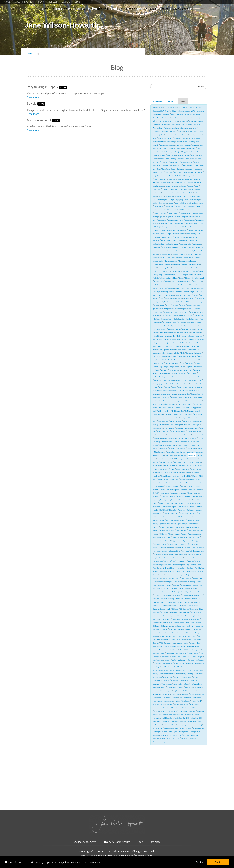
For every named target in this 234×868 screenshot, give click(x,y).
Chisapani (178, 196)
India (183, 353)
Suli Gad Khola (164, 633)
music (196, 459)
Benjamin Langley (175, 152)
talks (183, 640)
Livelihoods (186, 408)
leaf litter (174, 397)
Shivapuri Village (159, 602)
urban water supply (159, 687)
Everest (185, 264)
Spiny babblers (158, 623)
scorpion (169, 585)
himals (187, 333)
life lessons (162, 408)
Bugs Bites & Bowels (160, 176)
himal (175, 322)
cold (177, 203)
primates (156, 531)
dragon (170, 237)
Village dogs (176, 694)
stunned (180, 629)
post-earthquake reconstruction (188, 524)
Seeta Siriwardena (163, 588)
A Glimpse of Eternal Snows (180, 111)
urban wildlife (172, 687)
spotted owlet (190, 623)
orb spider (184, 490)
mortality (200, 449)
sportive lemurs (179, 623)
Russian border (170, 575)
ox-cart (199, 490)
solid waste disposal (169, 616)
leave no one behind (185, 397)
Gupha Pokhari (186, 309)
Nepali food (195, 473)
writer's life (192, 725)
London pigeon (158, 414)
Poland (162, 520)
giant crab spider (189, 299)
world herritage (176, 721)
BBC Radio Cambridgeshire (186, 148)
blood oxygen (175, 162)
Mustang (156, 462)
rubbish (189, 571)
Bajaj (201, 145)
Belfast (164, 152)
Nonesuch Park (164, 483)
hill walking (167, 322)
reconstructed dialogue (160, 548)
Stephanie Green (180, 626)
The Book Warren (159, 653)
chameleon (166, 193)
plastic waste (165, 517)
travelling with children (184, 670)
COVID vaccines (169, 210)
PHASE (192, 507)
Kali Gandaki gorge (186, 370)
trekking (156, 674)
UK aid (177, 677)
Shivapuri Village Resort (174, 602)
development (179, 223)
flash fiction (197, 281)
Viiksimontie (166, 694)
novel (183, 486)
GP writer (175, 305)
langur (174, 394)
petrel (175, 507)
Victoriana (156, 694)
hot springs (165, 343)
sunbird (155, 636)
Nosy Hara (176, 486)
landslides (182, 391)
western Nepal (196, 701)
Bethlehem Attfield (159, 155)
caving (187, 189)
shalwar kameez (198, 592)
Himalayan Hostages (160, 329)
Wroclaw (156, 735)
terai (169, 650)
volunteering (167, 698)
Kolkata (172, 384)
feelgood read (187, 275)
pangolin (173, 496)
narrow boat (157, 466)
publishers (192, 531)
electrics (167, 251)
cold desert (183, 203)
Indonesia (190, 353)
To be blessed (192, 657)
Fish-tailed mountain (185, 281)
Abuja (173, 114)
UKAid (196, 677)
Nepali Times (166, 476)
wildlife (164, 708)
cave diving (166, 189)
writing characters (186, 728)
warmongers (197, 698)
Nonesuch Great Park (187, 479)
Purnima (183, 534)
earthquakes (197, 244)
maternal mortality (163, 431)
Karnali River (164, 374)
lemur (200, 401)
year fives (182, 735)
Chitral (185, 196)
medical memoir (172, 435)
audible (199, 135)
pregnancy (179, 527)
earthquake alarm (159, 244)
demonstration (190, 220)
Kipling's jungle (158, 384)
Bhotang (180, 155)
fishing (168, 281)
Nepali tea (156, 476)
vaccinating (189, 687)
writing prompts (195, 732)
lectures (193, 401)
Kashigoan (183, 374)
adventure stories (185, 118)
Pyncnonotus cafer (159, 537)
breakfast (198, 169)
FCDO (179, 275)
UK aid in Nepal (186, 677)
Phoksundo (191, 510)
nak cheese (178, 462)
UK (171, 677)
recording (173, 548)
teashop (193, 643)
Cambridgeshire (179, 183)
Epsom (190, 254)
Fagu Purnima (176, 271)
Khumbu (157, 380)
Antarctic (165, 131)
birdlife (162, 159)
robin (199, 565)
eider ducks (199, 247)
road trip (186, 565)
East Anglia (157, 247)
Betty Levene (171, 155)
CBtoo (193, 189)
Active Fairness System (192, 114)
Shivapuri (156, 599)
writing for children (160, 732)
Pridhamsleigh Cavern (192, 527)
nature (200, 466)
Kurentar (199, 384)
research (172, 558)
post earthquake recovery (168, 524)
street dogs (172, 629)
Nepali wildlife (186, 476)
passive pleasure (171, 500)
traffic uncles (200, 660)
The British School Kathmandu (176, 653)
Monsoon (172, 449)
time (184, 657)
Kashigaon (174, 374)
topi (154, 660)
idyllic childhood (181, 350)
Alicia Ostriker (175, 125)
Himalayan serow (188, 329)
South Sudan (185, 616)
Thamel (175, 650)
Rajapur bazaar (165, 541)
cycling (155, 217)
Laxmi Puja (166, 397)
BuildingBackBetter (191, 176)
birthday (174, 159)
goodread (196, 302)
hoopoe (178, 339)
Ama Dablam (186, 125)
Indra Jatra (156, 356)
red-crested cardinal (160, 551)
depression (164, 223)
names (185, 462)
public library (170, 531)
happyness (156, 316)
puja (155, 534)
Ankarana (188, 128)
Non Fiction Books (56, 9)
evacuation (177, 264)
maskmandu (189, 428)
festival (201, 275)
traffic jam (181, 660)
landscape (166, 391)
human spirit (195, 346)
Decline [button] (200, 862)
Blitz (167, 162)
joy (161, 367)
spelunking (185, 619)
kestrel (184, 377)
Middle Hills (164, 445)
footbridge (163, 288)
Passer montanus (198, 496)
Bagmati (195, 145)
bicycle (187, 155)
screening (176, 585)
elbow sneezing (158, 251)
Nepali (188, 473)
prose (162, 531)
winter (163, 711)
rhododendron (194, 558)
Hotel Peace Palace (194, 343)
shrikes (174, 606)
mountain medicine (180, 455)
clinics (155, 203)
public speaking (181, 531)
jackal (197, 360)
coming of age (159, 206)
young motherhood (159, 739)
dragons (177, 237)
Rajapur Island (176, 541)
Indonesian (198, 353)
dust (176, 241)
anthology (189, 131)
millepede (173, 445)
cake (156, 179)
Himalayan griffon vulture (189, 326)
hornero (184, 339)
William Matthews (198, 708)
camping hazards (158, 186)
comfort (201, 203)
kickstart (178, 380)
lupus (155, 421)
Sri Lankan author (167, 626)
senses (181, 588)
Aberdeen (166, 114)
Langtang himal (192, 391)
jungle (166, 367)
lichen (196, 404)
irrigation (156, 360)
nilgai (160, 479)
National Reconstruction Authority (174, 466)
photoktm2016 (158, 513)
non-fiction (174, 483)
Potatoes (156, 527)
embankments (176, 251)
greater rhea (191, 305)
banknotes (172, 148)
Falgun (195, 271)
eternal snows (188, 258)
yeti (188, 735)
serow (187, 588)
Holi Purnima (182, 336)
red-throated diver (175, 551)
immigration (192, 350)
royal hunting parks (169, 571)
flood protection (183, 285)
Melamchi (157, 438)
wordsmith (156, 718)
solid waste (157, 616)
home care (199, 336)
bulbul (201, 176)
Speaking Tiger (166, 619)
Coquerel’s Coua (181, 206)
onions (163, 490)
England (194, 251)
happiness (200, 312)
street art (165, 629)
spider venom (195, 619)
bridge (155, 172)
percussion (156, 507)
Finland (188, 278)
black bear (189, 159)
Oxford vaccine (164, 493)
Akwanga (201, 121)
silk (185, 606)
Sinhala (168, 609)
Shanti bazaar (176, 595)
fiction (181, 278)
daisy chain (169, 217)
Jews (183, 363)
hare (163, 316)
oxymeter (182, 493)
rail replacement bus (184, 537)
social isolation (196, 612)
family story (158, 275)
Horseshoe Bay (199, 339)
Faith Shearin (187, 271)
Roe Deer (190, 568)
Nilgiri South (174, 479)
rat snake (157, 544)
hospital (157, 343)
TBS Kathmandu (166, 643)
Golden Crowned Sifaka (183, 302)
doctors (191, 230)
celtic (198, 189)
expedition (167, 268)
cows (186, 210)
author (185, 138)
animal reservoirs (177, 128)
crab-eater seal (194, 210)
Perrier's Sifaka (167, 507)
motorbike (171, 452)
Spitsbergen (168, 623)
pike (177, 513)
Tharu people (196, 650)
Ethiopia (197, 258)
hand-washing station (182, 312)
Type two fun (157, 677)
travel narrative (190, 667)
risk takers (199, 561)
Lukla (198, 418)
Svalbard (156, 640)
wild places (194, 704)
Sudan (155, 633)
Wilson (156, 711)
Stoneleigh (156, 629)
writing (199, 725)
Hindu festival (196, 333)
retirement (179, 558)
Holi (174, 336)
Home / (30, 53)
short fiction (188, 602)
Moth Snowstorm (160, 452)
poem (187, 517)
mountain (169, 455)
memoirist (173, 438)
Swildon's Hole (165, 640)
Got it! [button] (218, 862)
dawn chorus (162, 220)
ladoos (174, 387)
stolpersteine (199, 626)
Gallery (66, 2)
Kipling (199, 380)
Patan (179, 500)
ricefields (172, 561)
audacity (192, 135)
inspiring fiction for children (187, 356)
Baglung (188, 145)
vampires (169, 691)
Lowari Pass (175, 418)
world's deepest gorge (190, 721)
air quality (193, 121)
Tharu (188, 650)
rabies (174, 537)
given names (200, 299)
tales (178, 640)
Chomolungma (162, 200)
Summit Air (185, 633)
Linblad (177, 408)
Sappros (161, 582)
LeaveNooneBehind (166, 401)
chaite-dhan (157, 193)
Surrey (175, 636)
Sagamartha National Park (171, 578)
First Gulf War (159, 281)
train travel (158, 664)
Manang (156, 425)
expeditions (176, 268)
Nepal (172, 469)
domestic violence (179, 234)
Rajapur (156, 541)
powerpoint (171, 527)
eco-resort (165, 247)
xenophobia (164, 735)
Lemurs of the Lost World (167, 404)
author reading (170, 142)
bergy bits (186, 152)
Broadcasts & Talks (141, 9)
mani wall (170, 425)
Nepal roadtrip (158, 473)
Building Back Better (176, 176)
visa (203, 694)
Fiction (80, 9)
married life (186, 425)
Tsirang (191, 674)
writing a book (158, 728)
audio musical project (165, 138)
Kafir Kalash (198, 367)
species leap (176, 619)
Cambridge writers (166, 183)
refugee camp (200, 551)
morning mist (191, 449)
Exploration (195, 268)
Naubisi (155, 469)
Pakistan (189, 493)
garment (196, 295)
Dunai (163, 241)
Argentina (160, 135)
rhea (186, 558)
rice (166, 561)
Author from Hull (194, 138)
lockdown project (178, 411)
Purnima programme (195, 534)
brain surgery (189, 169)
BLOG (77, 2)
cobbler (171, 203)
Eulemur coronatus (171, 261)
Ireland (201, 356)
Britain (161, 172)
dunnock (170, 241)
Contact (53, 2)
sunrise (162, 636)
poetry (197, 517)
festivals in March (172, 278)
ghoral (180, 299)
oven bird (192, 490)
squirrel (199, 623)
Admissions (166, 118)
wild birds (177, 704)
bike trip (194, 155)
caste (197, 186)
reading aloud (173, 544)
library (190, 404)
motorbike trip (180, 452)
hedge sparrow (199, 316)
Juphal (182, 367)
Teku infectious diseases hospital (174, 646)
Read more (33, 97)
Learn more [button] (94, 862)
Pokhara (156, 520)
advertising (196, 118)
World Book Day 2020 (182, 718)
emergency (186, 251)
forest (177, 288)
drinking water (193, 237)
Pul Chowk (162, 534)
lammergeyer (157, 391)
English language (165, 254)
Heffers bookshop (166, 319)
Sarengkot (169, 582)
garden (189, 295)
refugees (157, 554)
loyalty (183, 418)
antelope (181, 131)
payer (168, 503)
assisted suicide (183, 135)
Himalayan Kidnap (174, 329)
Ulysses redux (157, 681)
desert (171, 223)
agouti (176, 121)
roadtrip (193, 565)
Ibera (172, 350)
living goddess (196, 408)
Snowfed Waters (184, 612)
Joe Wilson (190, 363)
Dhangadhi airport (191, 227)
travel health (165, 667)
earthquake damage (172, 244)
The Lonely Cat (193, 653)
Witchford (192, 711)
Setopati (193, 588)
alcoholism (165, 125)
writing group (173, 732)
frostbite (187, 292)
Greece (199, 305)
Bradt (159, 169)
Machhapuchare (163, 421)
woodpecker (189, 715)
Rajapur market (188, 541)
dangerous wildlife (188, 217)
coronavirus (192, 206)
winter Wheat (183, 711)
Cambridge (172, 179)
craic (202, 210)
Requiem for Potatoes (160, 558)
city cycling (179, 200)
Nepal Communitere (183, 469)
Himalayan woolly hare (167, 333)
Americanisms (158, 128)
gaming (161, 295)
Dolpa (163, 234)
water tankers (168, 701)
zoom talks (185, 739)
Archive (172, 101)
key (189, 377)
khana (194, 377)
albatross (157, 125)
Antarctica (173, 131)
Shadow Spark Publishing (170, 592)
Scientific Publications (105, 9)
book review (167, 166)
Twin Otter (198, 674)
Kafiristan (156, 370)
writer (160, 725)
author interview (158, 142)
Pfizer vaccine (183, 507)
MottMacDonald (158, 455)
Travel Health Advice (176, 9)
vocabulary (158, 698)
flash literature (158, 285)
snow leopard (173, 612)
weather (177, 701)
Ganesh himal (169, 295)
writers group (182, 725)
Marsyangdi (196, 425)
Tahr (174, 640)
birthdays (181, 159)
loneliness (168, 414)
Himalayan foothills (159, 326)
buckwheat (178, 172)
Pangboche (165, 496)
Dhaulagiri (156, 230)
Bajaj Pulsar (157, 148)
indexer (169, 353)
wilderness (156, 708)
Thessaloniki (166, 657)
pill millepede (192, 513)
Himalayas (180, 333)
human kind (185, 346)
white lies (156, 704)
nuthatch (189, 486)
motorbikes (190, 452)
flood (175, 285)
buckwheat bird (188, 172)
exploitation (186, 268)
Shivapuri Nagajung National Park (172, 599)
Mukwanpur (179, 459)
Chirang (161, 196)
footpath (171, 288)
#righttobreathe (158, 108)
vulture (175, 698)
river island (167, 565)
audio (155, 138)
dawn (155, 220)
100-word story (183, 108)
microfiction (185, 442)
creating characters (160, 213)
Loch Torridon (158, 411)
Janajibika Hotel (158, 363)
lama (180, 387)
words (197, 715)
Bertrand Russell (196, 152)
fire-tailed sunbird (198, 278)
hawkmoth (177, 316)
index (163, 353)
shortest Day (166, 606)
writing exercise (198, 728)
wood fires (180, 715)
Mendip (187, 438)
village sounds (195, 694)
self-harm (174, 588)
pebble (181, 503)
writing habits (184, 732)
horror (191, 339)
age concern (163, 121)
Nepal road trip (196, 469)
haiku (161, 312)
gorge (156, 305)
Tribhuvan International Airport (170, 674)
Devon (201, 223)
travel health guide (177, 667)
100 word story (172, 108)
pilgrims (183, 513)
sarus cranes (178, 582)
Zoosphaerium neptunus (161, 742)
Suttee (200, 636)
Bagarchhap (179, 145)
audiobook (177, 138)
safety (193, 575)
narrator (198, 462)
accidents (180, 114)
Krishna (179, 384)
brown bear (169, 172)
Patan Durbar (187, 500)
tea (174, 643)
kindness (192, 380)
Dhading (157, 227)
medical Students (198, 435)
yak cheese (174, 735)
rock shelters (181, 568)
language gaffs (165, 394)
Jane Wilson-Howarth (172, 363)
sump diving (195, 633)
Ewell (155, 268)
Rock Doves (157, 568)
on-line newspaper (173, 490)
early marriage (183, 241)
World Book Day (167, 718)
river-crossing (177, 565)
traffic (174, 660)
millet (179, 445)
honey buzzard (169, 339)
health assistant (187, 316)
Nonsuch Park (196, 483)
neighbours (163, 469)
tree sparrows (197, 670)
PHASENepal (163, 510)
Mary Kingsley (170, 428)
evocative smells (194, 264)
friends (172, 292)
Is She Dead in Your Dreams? (170, 360)
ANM (194, 128)
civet (186, 200)
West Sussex (185, 701)
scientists (161, 585)
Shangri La (158, 595)
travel (197, 664)
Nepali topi (175, 476)
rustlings (187, 575)
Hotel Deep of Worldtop (178, 343)
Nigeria (195, 476)
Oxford (155, 493)
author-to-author (182, 142)
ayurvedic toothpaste (167, 145)
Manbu (162, 425)
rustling (180, 575)
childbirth (189, 193)
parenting (188, 496)
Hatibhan (169, 316)
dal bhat (177, 217)
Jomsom (156, 367)
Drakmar (184, 237)
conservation (169, 206)
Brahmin (180, 169)
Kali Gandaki (174, 370)
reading (164, 544)
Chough (171, 200)
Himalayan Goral (173, 326)
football (155, 288)
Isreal (183, 360)
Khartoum (201, 377)
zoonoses (193, 739)
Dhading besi (166, 227)
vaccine (155, 691)
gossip (168, 305)
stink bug (190, 626)
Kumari (186, 384)
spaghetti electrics (197, 616)
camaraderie (163, 179)
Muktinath (170, 459)
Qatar (169, 537)
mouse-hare (161, 459)
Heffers (156, 319)
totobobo (168, 660)
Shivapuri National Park (193, 599)
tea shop (179, 643)
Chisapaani (169, 196)
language (156, 394)
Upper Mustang (167, 684)
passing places (159, 500)
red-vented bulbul (188, 551)
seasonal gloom (186, 585)
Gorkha (162, 305)
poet (192, 517)
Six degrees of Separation (188, 609)
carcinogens (182, 186)
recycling (188, 548)
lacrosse (168, 387)
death (182, 220)
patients (162, 503)
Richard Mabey (182, 561)
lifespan (170, 408)
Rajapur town (199, 541)
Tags (183, 101)
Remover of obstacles (195, 554)
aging (170, 121)
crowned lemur (185, 213)
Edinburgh (183, 247)
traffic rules (190, 660)
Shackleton (156, 592)
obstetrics (156, 490)
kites (167, 384)
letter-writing (182, 404)
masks (197, 428)
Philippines (182, 510)
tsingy (184, 674)
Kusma (155, 387)
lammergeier (199, 387)
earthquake (194, 241)
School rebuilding (189, 582)
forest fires (184, 288)
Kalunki (156, 374)
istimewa (190, 360)
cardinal (191, 186)
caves (181, 189)
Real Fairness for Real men (188, 544)
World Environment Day (161, 721)
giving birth (158, 302)
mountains (192, 455)
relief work (182, 554)
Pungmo (176, 534)
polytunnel (191, 520)
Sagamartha (157, 578)
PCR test (174, 503)
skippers (164, 612)
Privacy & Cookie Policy (117, 842)
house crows (157, 346)
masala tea (180, 428)
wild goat (185, 704)
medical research (185, 435)
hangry (193, 312)
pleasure (174, 517)
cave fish (174, 189)
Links (140, 842)
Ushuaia (181, 687)
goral (203, 302)
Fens (195, 275)
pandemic (156, 496)
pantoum (180, 496)
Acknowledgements (85, 842)
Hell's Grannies (179, 319)
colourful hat (193, 203)
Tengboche (163, 650)
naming (191, 462)
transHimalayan (179, 664)
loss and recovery (159, 418)
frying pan (195, 292)
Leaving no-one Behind (182, 401)
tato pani (197, 640)
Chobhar (192, 196)
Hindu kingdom (158, 336)
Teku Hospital (157, 646)
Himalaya (182, 322)
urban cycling (178, 684)
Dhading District (177, 227)
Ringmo (191, 561)
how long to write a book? (171, 346)
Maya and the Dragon (178, 431)
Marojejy (178, 425)
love (167, 418)
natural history (191, 466)
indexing (177, 353)
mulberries (189, 459)
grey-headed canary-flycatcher (163, 309)
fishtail (174, 281)
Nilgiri (166, 479)
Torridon (160, 660)
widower (169, 704)
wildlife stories (173, 708)
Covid (199, 206)
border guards (177, 166)
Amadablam (197, 125)
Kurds (192, 384)
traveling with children (167, 670)
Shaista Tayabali (186, 592)
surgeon (168, 636)
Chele (182, 193)
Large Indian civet (184, 394)
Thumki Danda (176, 657)
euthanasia (168, 264)
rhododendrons (158, 561)
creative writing (173, 213)
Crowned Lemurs (197, 213)
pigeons (167, 513)
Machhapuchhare (176, 421)
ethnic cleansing (158, 261)
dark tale (198, 217)
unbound (167, 681)
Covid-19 (180, 210)
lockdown (167, 411)
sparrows (156, 619)
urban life (187, 684)
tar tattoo (189, 640)
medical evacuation (159, 435)
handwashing (169, 312)
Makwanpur (197, 421)
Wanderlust (187, 698)
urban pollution (197, 684)
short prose (197, 602)
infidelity (165, 356)
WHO (163, 704)
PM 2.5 (180, 517)
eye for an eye (165, 271)
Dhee (163, 230)
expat (160, 268)
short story (156, 606)
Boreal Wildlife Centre (191, 166)
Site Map (155, 842)
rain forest (196, 537)
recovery (180, 548)
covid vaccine (157, 210)
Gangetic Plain (180, 295)
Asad (174, 135)
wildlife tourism (185, 708)
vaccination (198, 687)
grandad (183, 305)
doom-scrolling (191, 234)
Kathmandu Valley (159, 377)
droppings (156, 241)
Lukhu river (191, 418)
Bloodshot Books (187, 162)
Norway (168, 486)
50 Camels (194, 108)
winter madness (172, 711)
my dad (163, 462)
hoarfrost (168, 336)
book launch (157, 166)
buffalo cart (199, 172)
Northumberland (158, 486)
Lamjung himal (188, 387)
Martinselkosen (158, 428)
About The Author (24, 2)
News (41, 2)
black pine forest (158, 162)
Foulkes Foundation (196, 288)
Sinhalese (175, 609)
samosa (196, 578)
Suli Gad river (175, 633)
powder (163, 527)
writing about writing (171, 728)
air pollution (184, 121)
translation (190, 664)
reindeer (164, 554)
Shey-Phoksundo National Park (192, 595)
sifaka (180, 606)
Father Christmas (169, 275)
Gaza (162, 299)
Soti (178, 616)
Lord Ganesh (188, 414)
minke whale (163, 449)
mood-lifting (181, 449)
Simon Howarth (193, 606)
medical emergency (193, 431)
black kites (198, 159)
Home (8, 2)
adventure (175, 118)
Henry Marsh (157, 322)
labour (161, 387)
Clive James (163, 203)
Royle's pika (181, 571)
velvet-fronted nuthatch (189, 691)
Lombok (197, 411)
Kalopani (197, 370)
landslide (174, 391)
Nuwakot (197, 486)
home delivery (158, 339)
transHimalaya (168, 664)
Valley (162, 691)
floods (192, 285)
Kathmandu (192, 373)
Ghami (167, 299)
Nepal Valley (168, 473)
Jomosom (198, 363)
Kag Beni (164, 370)
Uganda (166, 677)
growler (177, 309)
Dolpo (169, 234)
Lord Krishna (199, 414)
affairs (155, 121)
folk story (199, 285)
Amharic (167, 128)
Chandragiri (175, 193)
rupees (162, 575)
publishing (200, 531)
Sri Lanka (156, 626)
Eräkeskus (179, 258)
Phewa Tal (173, 510)
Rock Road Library (169, 568)
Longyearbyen (178, 414)
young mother (196, 735)
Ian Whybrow (164, 350)
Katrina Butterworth (173, 377)
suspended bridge (185, 636)
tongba (200, 657)
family (201, 271)
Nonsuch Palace (185, 483)
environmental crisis (179, 254)
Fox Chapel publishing (160, 292)
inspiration (173, 356)
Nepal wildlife (179, 473)
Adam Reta (157, 118)
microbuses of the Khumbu (170, 442)
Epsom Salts (170, 258)
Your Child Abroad (173, 739)
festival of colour (158, 278)
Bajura (165, 148)
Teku (199, 643)
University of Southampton (180, 681)
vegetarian (177, 691)
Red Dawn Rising (198, 548)
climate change (195, 200)
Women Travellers (169, 715)
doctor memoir (182, 230)
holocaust (191, 336)
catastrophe (157, 189)
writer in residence (169, 725)
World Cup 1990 (196, 718)
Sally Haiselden (186, 578)
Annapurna (156, 131)
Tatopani (156, 643)
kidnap (185, 380)
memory (180, 438)
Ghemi (174, 299)
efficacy (191, 247)
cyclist (162, 217)
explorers (156, 271)
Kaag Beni (189, 367)
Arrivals (168, 135)
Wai (181, 698)
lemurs (155, 404)
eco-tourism (174, 247)
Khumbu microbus (168, 380)
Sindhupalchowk (158, 609)
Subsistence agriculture (192, 629)
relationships (173, 554)
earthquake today (186, 244)
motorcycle (199, 452)
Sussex (194, 636)
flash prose (168, 285)
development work (191, 223)
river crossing (157, 565)
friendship (179, 292)
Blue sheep (198, 162)
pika (172, 513)
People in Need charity (192, 503)
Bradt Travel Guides (169, 169)
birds (168, 159)
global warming (169, 302)
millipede (186, 445)
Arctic (196, 131)
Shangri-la (166, 595)
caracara (174, 186)
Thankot (182, 650)
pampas (196, 493)
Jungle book (174, 367)
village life (185, 694)
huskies (155, 350)
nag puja (170, 462)
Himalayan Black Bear (194, 322)
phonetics (199, 510)
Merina (194, 438)
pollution (182, 520)
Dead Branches (173, 220)
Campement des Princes (193, 183)
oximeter (174, 493)
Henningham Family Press (195, 319)
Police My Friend (172, 520)
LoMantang (189, 411)
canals (168, 186)
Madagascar (187, 421)
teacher (186, 643)
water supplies (158, 701)
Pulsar (170, 534)
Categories (158, 101)
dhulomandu (171, 230)
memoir (165, 438)
